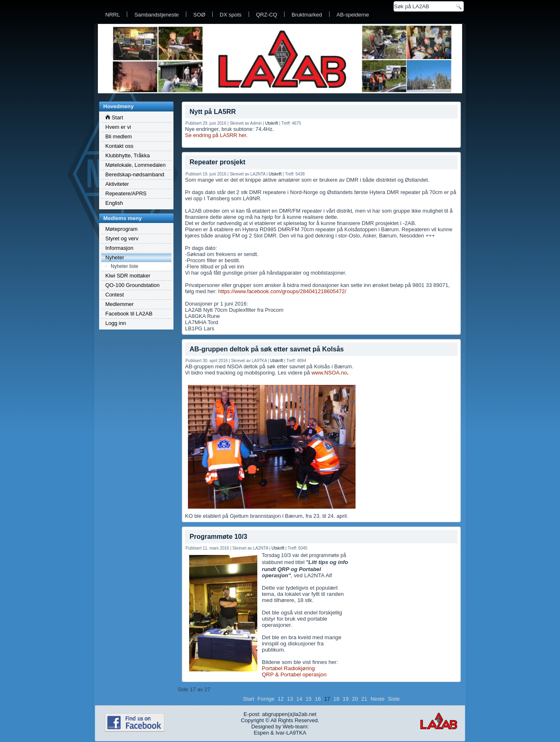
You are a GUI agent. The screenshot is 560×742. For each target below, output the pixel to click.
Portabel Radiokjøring (288, 668)
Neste (377, 699)
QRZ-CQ (267, 15)
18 (336, 699)
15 (308, 699)
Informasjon (119, 248)
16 (318, 699)
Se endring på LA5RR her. (216, 135)
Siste (394, 699)
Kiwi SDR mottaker (128, 276)
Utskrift (272, 123)
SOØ (199, 15)
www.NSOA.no (329, 373)
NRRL (113, 15)
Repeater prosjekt (217, 162)
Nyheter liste (125, 266)
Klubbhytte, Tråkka (128, 155)
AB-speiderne (353, 15)
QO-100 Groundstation (133, 285)
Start (114, 117)
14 (299, 699)
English (114, 203)
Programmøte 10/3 (218, 537)
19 (346, 699)
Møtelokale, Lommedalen (135, 165)
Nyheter (115, 257)
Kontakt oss (119, 146)
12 (281, 699)
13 (290, 699)
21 (364, 699)
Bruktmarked (307, 15)
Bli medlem (119, 136)
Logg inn (116, 323)
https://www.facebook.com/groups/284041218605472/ (282, 291)
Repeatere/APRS (126, 193)
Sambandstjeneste (157, 15)
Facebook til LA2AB (129, 314)
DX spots (231, 15)
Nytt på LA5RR (213, 112)
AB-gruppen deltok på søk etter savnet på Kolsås (267, 349)
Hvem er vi (118, 127)
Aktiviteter (117, 184)
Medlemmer (120, 304)
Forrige (266, 699)
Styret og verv (122, 238)
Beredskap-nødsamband (135, 174)
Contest (115, 295)
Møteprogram (121, 229)
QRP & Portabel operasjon (294, 674)
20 (355, 699)
